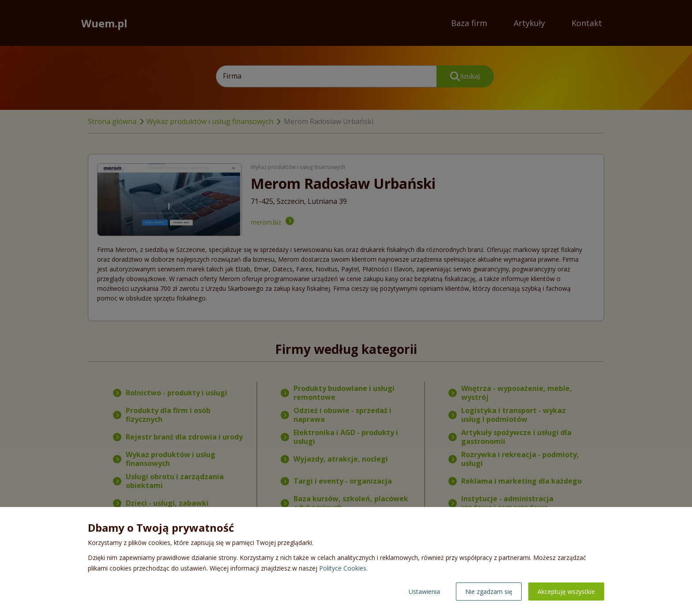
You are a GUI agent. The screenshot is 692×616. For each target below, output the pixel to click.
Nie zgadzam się (489, 592)
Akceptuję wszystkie (566, 592)
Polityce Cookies (343, 568)
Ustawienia (424, 592)
